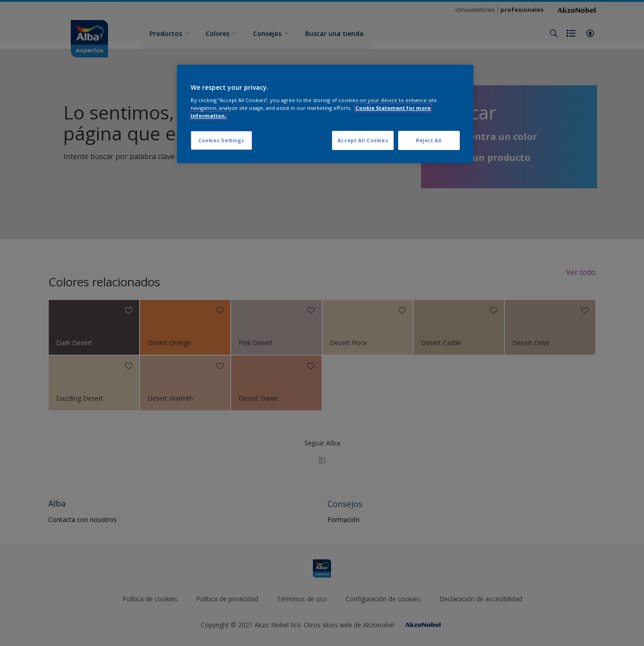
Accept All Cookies (363, 140)
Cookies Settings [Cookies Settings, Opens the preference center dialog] (221, 140)
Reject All (429, 140)
